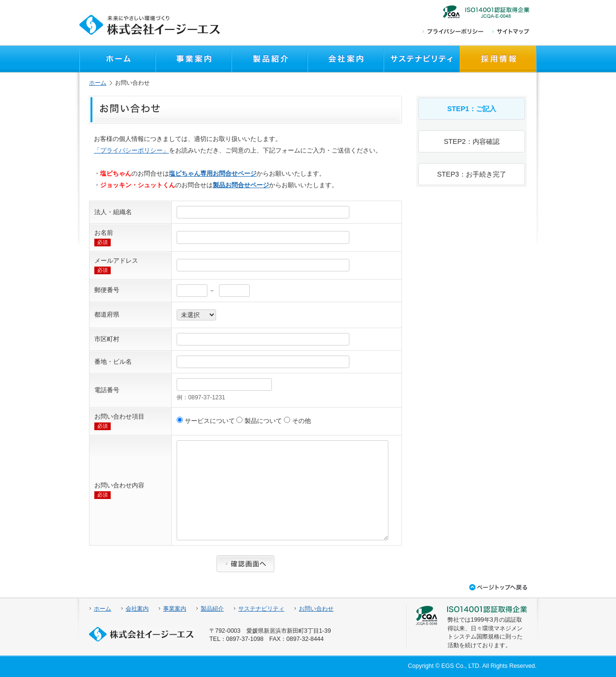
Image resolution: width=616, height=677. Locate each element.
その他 (297, 421)
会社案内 (137, 609)
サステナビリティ (261, 609)
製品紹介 (212, 609)
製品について (260, 421)
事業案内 (175, 609)
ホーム (98, 83)
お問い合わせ (316, 609)
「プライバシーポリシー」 (131, 150)
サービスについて (206, 421)
